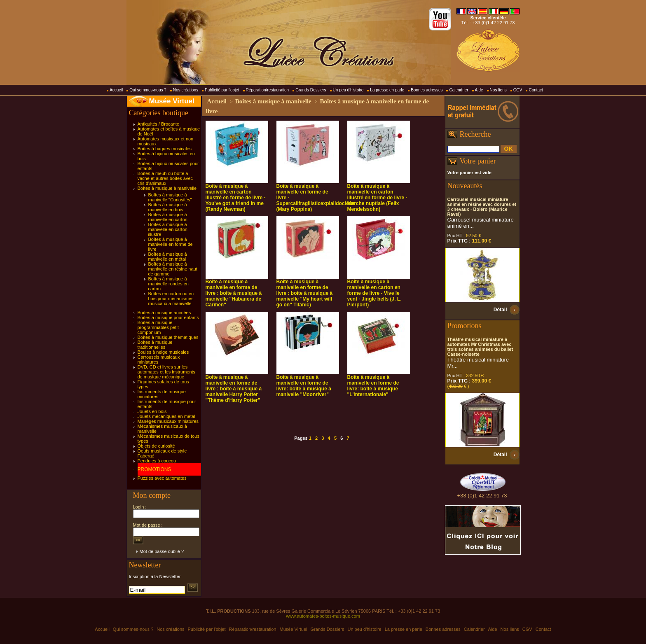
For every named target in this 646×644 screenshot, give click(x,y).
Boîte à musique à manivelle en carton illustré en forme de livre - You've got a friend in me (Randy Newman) (236, 198)
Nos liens (498, 90)
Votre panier (478, 161)
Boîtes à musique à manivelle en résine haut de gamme (173, 269)
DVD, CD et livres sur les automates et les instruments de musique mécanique (167, 372)
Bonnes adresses (427, 90)
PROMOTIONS (154, 469)
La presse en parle (387, 90)
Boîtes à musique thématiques (168, 337)
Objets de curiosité (156, 446)
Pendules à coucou (157, 461)
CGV (518, 90)
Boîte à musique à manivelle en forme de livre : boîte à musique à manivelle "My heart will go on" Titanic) (305, 293)
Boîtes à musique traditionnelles (155, 345)
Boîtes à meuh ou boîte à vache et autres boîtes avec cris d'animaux (165, 178)
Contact (536, 90)
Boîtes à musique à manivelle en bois (168, 207)
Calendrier (459, 90)
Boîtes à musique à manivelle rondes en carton (169, 284)
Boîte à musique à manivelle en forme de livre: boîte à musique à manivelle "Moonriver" (304, 386)
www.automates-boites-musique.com (323, 616)
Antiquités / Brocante (159, 124)
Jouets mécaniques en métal (166, 416)
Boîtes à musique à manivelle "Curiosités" (170, 197)
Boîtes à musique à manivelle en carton (168, 217)
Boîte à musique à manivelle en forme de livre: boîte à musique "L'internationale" (373, 386)
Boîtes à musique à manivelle (167, 188)
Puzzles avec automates (162, 478)
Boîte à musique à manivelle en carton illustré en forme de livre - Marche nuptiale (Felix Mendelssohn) (377, 198)
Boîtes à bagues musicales (165, 149)
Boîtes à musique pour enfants (168, 317)
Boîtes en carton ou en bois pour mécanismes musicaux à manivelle (171, 299)
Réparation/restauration (268, 90)
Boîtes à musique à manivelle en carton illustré (168, 229)
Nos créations (186, 90)
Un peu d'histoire (348, 90)
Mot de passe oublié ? (162, 551)
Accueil (116, 90)
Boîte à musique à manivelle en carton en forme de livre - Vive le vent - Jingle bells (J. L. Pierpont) (374, 293)
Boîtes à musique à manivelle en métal (168, 257)
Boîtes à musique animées (164, 313)
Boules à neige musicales (163, 352)
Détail (500, 310)
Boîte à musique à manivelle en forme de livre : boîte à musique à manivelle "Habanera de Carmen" (234, 293)
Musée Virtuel (172, 101)
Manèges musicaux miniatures (168, 421)
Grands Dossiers (311, 90)
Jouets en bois (152, 411)
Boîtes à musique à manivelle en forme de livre (171, 244)
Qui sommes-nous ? (148, 90)
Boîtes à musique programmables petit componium (158, 327)
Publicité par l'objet (222, 90)
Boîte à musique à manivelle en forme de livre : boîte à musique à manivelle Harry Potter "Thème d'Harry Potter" (234, 389)
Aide (479, 90)
